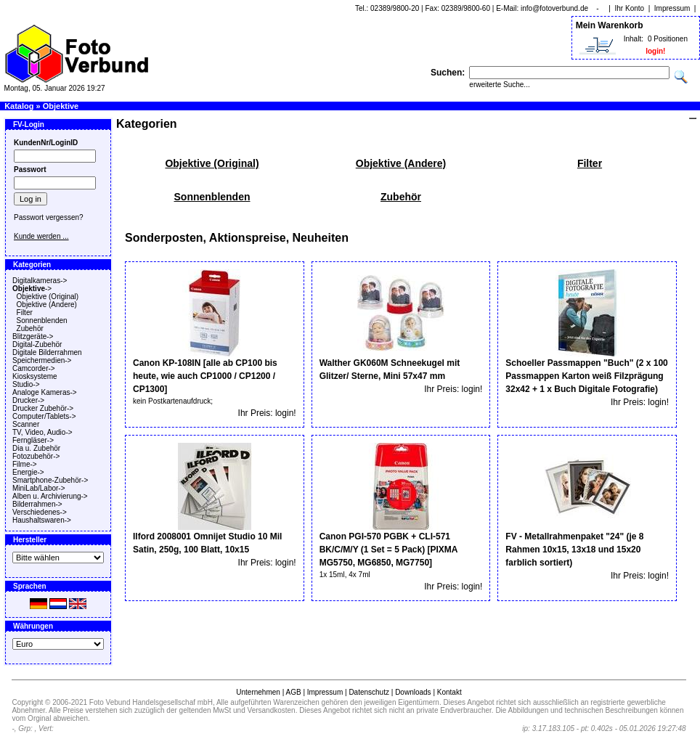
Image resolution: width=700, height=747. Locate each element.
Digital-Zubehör (37, 344)
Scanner (26, 424)
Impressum (672, 8)
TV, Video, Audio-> (42, 432)
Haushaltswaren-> (42, 520)
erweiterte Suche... (499, 85)
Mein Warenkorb (610, 25)
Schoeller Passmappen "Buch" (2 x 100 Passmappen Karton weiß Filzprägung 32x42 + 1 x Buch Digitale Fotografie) (586, 376)
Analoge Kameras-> (45, 392)
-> (32, 289)
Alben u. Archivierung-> (50, 496)
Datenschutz (369, 692)
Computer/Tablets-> (44, 416)
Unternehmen (258, 692)
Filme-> (25, 464)
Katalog (19, 106)
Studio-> (26, 384)
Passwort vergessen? (49, 217)
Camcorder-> (34, 368)
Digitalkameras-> (40, 281)
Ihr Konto (630, 8)
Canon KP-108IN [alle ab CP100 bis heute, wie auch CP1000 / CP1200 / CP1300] (205, 376)
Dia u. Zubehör (36, 448)
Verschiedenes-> (40, 512)
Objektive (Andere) (47, 305)
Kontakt (449, 692)
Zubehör (30, 328)
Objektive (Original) (48, 297)
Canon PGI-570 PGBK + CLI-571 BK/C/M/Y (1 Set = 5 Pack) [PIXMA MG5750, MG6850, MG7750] (388, 550)
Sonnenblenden (42, 321)
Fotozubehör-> (36, 456)
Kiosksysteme (35, 376)
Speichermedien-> (42, 360)
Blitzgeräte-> (33, 336)
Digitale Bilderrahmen (47, 352)
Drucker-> (28, 400)
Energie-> (28, 472)
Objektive (61, 106)
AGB (293, 692)
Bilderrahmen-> (37, 504)
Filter (25, 313)
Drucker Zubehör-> (43, 408)
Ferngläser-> (33, 440)
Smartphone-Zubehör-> (50, 480)
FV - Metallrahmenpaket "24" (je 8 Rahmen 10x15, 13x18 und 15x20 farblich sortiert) (574, 550)
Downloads (413, 692)
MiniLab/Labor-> (39, 488)
